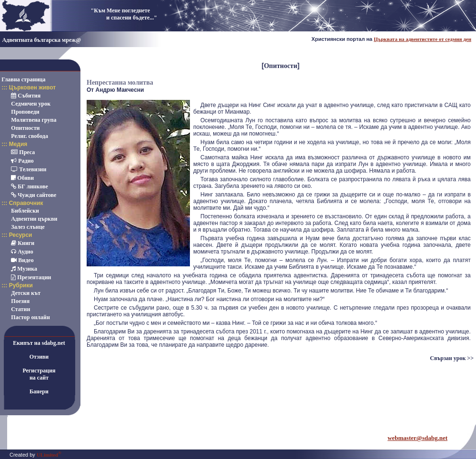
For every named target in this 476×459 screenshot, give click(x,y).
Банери (39, 391)
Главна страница (23, 79)
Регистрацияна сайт (39, 374)
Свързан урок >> (452, 358)
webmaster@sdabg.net (417, 438)
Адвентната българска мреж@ (41, 40)
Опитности (280, 66)
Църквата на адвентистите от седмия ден (422, 39)
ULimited (49, 455)
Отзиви (39, 357)
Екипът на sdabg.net (39, 343)
